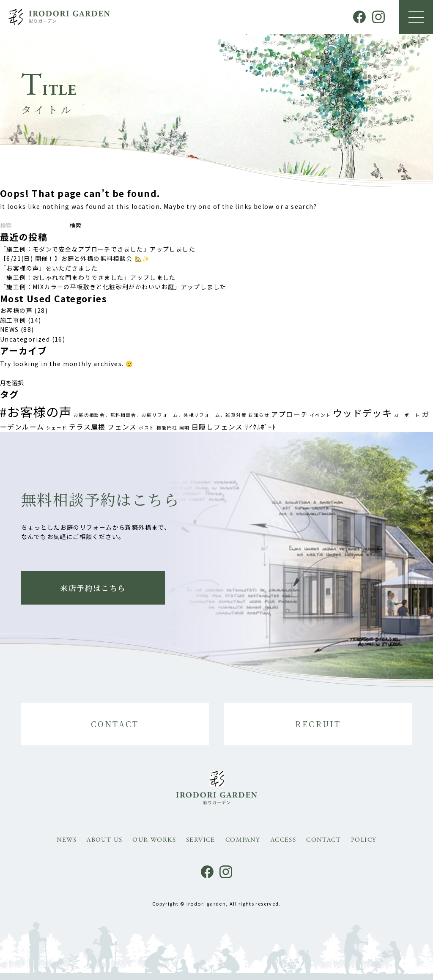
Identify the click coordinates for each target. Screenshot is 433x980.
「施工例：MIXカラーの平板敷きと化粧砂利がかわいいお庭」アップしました (113, 287)
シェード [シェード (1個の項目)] (57, 428)
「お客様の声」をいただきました (49, 268)
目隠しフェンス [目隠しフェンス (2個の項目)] (217, 427)
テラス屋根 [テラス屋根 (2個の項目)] (87, 427)
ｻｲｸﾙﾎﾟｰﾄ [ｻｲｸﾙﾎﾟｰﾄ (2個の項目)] (260, 427)
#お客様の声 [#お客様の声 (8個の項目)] (36, 411)
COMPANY (243, 840)
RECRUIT (318, 724)
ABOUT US (104, 840)
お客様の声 (16, 310)
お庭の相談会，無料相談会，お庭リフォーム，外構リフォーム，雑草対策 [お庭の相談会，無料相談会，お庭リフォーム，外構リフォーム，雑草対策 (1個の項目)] (160, 415)
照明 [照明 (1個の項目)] (185, 428)
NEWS (10, 329)
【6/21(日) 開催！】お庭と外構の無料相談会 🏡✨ (75, 258)
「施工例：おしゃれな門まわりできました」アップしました (88, 277)
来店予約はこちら (93, 588)
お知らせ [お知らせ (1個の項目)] (259, 415)
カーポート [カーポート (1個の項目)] (407, 415)
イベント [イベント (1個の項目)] (321, 415)
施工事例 (13, 320)
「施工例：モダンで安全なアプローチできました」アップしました (98, 249)
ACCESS (283, 840)
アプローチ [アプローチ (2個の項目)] (289, 414)
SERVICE (201, 840)
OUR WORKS (154, 840)
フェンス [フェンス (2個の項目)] (122, 427)
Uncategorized (25, 339)
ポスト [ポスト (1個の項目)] (147, 428)
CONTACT (115, 724)
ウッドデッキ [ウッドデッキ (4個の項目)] (362, 413)
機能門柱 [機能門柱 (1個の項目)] (167, 428)
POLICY (364, 840)
